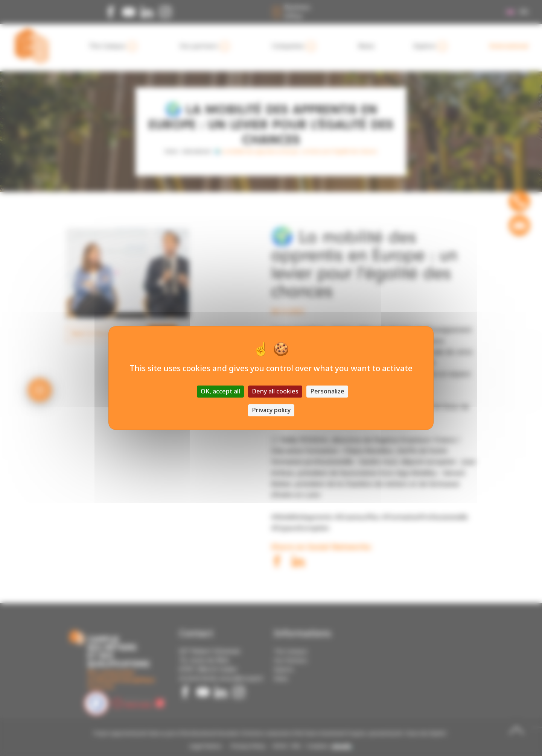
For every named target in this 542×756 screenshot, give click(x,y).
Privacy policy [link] (271, 410)
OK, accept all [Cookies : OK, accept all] (220, 391)
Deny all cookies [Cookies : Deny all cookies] (275, 391)
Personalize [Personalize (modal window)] (327, 391)
